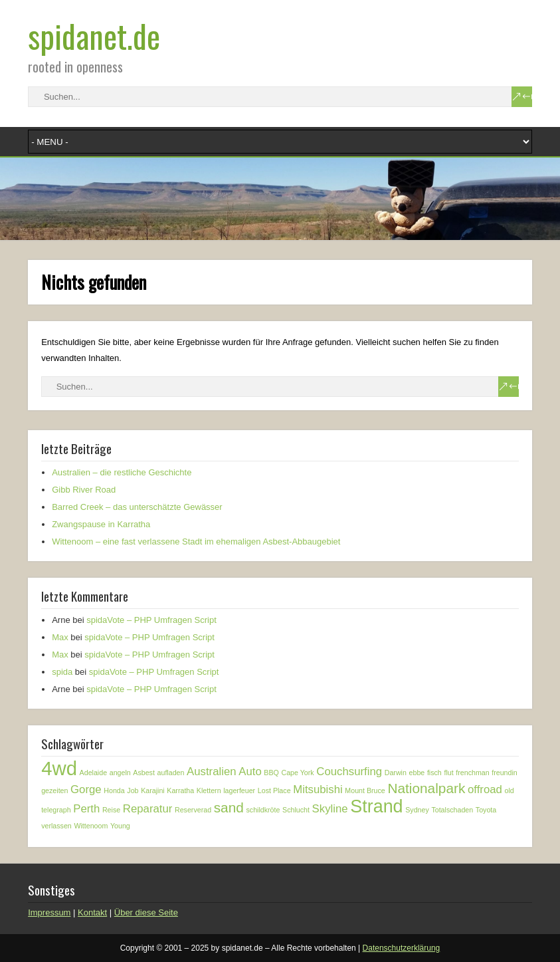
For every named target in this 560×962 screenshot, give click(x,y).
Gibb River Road (84, 490)
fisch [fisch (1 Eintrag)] (434, 773)
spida (62, 672)
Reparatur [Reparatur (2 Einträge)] (148, 809)
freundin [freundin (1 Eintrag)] (505, 773)
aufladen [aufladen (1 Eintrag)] (171, 773)
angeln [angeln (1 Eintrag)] (120, 773)
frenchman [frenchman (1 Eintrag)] (472, 773)
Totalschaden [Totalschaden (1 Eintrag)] (452, 810)
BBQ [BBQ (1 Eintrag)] (271, 773)
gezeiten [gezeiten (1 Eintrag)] (54, 790)
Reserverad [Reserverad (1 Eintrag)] (193, 810)
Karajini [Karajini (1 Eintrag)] (153, 790)
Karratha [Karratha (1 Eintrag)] (180, 790)
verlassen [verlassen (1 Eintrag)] (56, 826)
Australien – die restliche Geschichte (122, 472)
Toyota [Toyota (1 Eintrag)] (486, 810)
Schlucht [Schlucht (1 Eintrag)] (296, 810)
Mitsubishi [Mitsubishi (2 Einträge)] (318, 789)
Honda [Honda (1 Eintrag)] (114, 790)
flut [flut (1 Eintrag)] (448, 773)
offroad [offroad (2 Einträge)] (485, 789)
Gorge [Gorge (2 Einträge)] (86, 789)
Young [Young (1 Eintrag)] (120, 826)
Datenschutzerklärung (402, 948)
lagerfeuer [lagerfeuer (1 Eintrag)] (239, 790)
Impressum (49, 912)
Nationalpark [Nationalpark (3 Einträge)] (426, 788)
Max (60, 637)
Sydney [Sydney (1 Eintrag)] (417, 810)
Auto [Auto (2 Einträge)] (250, 772)
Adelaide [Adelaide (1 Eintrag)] (93, 773)
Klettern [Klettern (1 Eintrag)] (209, 790)
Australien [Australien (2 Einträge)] (212, 772)
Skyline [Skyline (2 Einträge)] (330, 809)
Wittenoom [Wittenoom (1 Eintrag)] (91, 826)
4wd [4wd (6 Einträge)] (59, 768)
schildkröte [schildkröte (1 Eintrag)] (263, 810)
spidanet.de (94, 36)
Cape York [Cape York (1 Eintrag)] (298, 773)
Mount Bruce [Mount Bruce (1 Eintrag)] (365, 790)
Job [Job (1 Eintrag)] (133, 790)
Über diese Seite (146, 912)
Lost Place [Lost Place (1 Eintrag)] (274, 790)
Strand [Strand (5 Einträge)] (376, 806)
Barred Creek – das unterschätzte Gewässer (137, 507)
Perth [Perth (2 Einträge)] (86, 809)
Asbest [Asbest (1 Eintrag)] (144, 773)
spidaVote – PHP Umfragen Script (151, 620)
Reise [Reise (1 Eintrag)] (111, 810)
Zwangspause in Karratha (101, 524)
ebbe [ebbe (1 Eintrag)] (417, 773)
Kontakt (92, 912)
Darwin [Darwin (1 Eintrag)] (396, 773)
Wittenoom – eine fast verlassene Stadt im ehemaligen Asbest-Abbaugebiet (196, 541)
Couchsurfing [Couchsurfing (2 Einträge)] (349, 772)
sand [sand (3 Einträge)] (229, 807)
